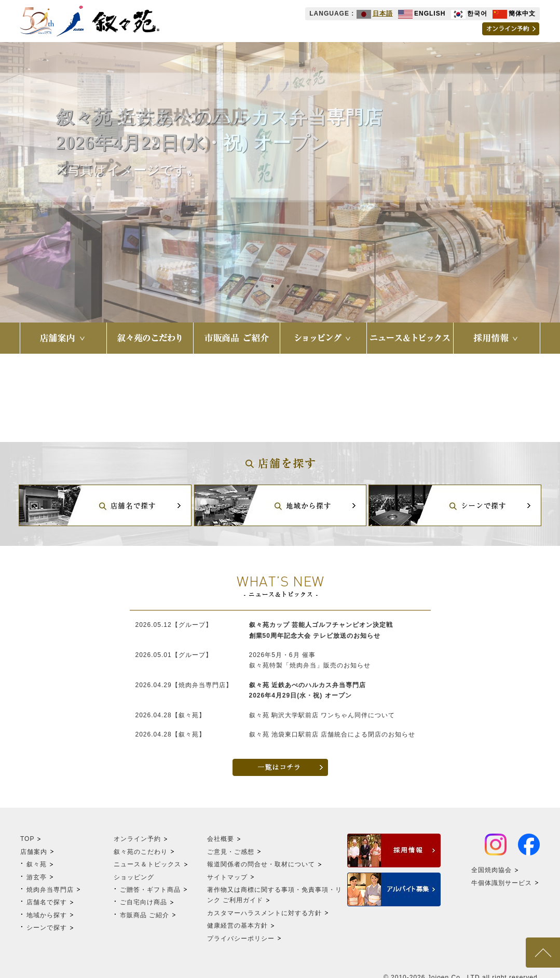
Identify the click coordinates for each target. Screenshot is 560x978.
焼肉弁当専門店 (50, 890)
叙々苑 (37, 864)
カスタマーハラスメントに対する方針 (264, 913)
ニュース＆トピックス (147, 864)
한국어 (469, 14)
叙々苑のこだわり (141, 852)
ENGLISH (422, 14)
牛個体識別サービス (502, 883)
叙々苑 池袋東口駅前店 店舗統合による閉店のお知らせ (332, 734)
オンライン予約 (137, 839)
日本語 (375, 14)
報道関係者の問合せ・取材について (261, 864)
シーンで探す (47, 928)
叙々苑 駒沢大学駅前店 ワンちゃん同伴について (322, 715)
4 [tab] (304, 286)
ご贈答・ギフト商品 (150, 890)
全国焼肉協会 (491, 870)
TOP (27, 839)
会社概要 (221, 839)
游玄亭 (37, 877)
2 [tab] (272, 286)
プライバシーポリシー (241, 939)
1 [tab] (257, 286)
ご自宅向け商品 (144, 902)
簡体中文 (514, 14)
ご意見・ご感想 (231, 852)
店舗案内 (34, 852)
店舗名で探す (47, 902)
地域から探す (47, 915)
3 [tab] (288, 286)
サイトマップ (227, 877)
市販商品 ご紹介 (145, 915)
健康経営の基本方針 (237, 926)
